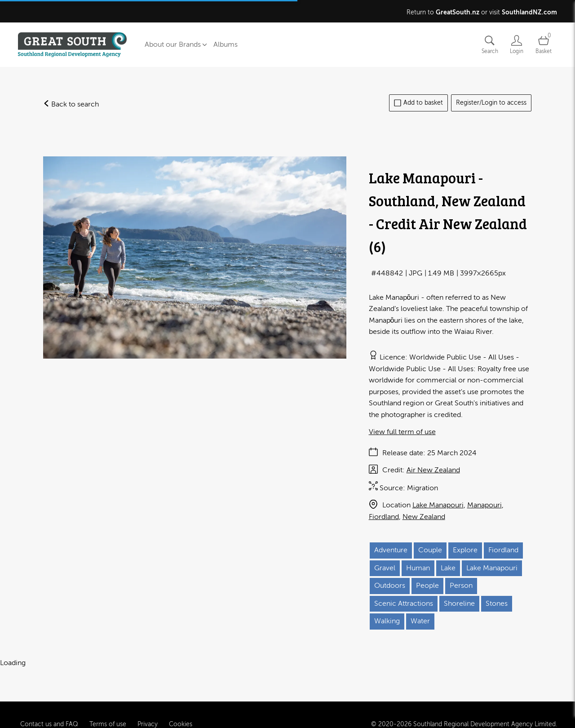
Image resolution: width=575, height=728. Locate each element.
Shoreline (459, 604)
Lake (448, 568)
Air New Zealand (433, 470)
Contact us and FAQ (49, 707)
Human (418, 568)
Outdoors (390, 586)
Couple (430, 550)
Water (420, 621)
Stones (497, 604)
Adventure (391, 550)
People (427, 586)
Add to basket (418, 103)
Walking (387, 621)
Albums (226, 44)
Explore (465, 550)
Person (461, 586)
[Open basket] (544, 45)
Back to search (71, 104)
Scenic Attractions (404, 604)
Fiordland (384, 517)
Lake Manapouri (438, 505)
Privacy (148, 707)
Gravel (385, 568)
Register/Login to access (491, 103)
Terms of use (108, 707)
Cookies (181, 707)
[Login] (517, 45)
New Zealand (424, 517)
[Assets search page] (490, 45)
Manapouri (484, 505)
